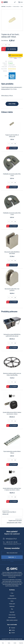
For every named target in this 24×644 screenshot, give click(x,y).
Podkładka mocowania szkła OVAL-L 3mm (12, 214)
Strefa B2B (12, 612)
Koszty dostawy (12, 615)
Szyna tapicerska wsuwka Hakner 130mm (12, 452)
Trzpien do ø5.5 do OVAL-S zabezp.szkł (12, 136)
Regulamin (12, 596)
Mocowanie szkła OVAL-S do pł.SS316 (12, 290)
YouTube (12, 630)
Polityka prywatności (12, 598)
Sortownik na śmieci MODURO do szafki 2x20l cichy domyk (12, 335)
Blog (12, 609)
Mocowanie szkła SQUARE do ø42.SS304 (12, 253)
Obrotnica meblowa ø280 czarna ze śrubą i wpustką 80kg (12, 374)
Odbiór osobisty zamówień (12, 620)
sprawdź (14, 67)
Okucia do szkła (16, 7)
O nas (12, 593)
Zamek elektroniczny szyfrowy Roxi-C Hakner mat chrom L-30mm (12, 489)
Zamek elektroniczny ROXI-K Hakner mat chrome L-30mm (12, 413)
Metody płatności (12, 617)
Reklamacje (12, 606)
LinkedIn (12, 633)
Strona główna (9, 7)
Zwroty (12, 601)
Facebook (12, 628)
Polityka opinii (12, 604)
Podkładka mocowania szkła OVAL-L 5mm (12, 175)
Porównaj (3, 49)
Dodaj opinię (12, 104)
